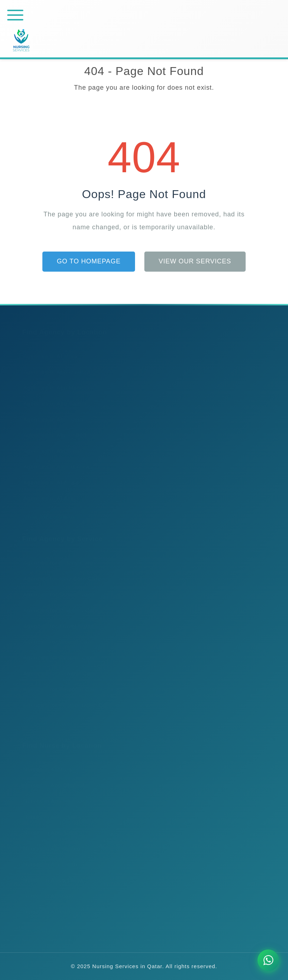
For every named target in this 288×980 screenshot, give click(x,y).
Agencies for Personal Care (59, 682)
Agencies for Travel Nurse (56, 619)
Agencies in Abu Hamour (55, 381)
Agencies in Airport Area (54, 459)
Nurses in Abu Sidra (48, 826)
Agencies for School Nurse (57, 587)
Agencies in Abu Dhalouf (54, 365)
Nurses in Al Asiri (44, 904)
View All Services (46, 716)
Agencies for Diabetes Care (59, 603)
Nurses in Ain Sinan (48, 857)
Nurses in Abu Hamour (52, 794)
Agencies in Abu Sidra (51, 412)
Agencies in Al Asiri (47, 491)
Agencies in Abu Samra (53, 396)
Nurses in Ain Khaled (50, 841)
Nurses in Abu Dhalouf (52, 778)
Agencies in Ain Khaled (52, 428)
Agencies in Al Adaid (49, 475)
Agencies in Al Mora (48, 349)
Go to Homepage (89, 261)
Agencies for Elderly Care (56, 556)
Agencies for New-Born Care (60, 571)
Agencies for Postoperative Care (65, 698)
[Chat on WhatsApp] (268, 960)
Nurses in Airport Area (51, 873)
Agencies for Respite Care (57, 650)
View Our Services (195, 261)
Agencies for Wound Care (56, 635)
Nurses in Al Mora (45, 762)
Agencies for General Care (57, 666)
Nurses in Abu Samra (50, 810)
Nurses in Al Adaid (46, 889)
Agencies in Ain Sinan (51, 444)
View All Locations (48, 510)
